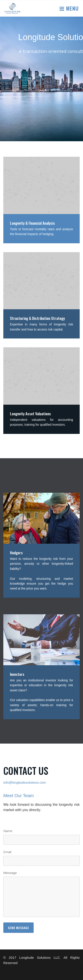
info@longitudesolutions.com (25, 782)
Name (8, 831)
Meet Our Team (18, 796)
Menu (71, 8)
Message (10, 873)
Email (7, 852)
